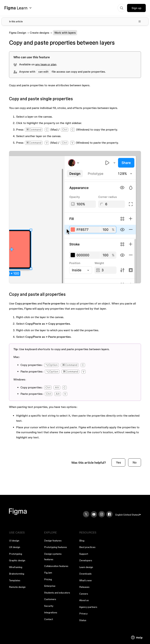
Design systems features (53, 557)
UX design (15, 547)
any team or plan (46, 64)
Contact (49, 619)
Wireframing (16, 567)
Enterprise (50, 586)
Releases (84, 587)
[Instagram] (102, 514)
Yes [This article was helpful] (118, 462)
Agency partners (88, 607)
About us (84, 600)
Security (49, 606)
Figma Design (18, 33)
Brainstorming (17, 574)
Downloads (85, 574)
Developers (86, 560)
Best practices (87, 547)
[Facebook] (109, 514)
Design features (53, 541)
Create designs (40, 33)
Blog (82, 541)
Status (83, 620)
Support (84, 554)
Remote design (17, 587)
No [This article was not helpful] (135, 462)
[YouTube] (94, 514)
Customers (50, 599)
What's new (85, 580)
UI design (14, 541)
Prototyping (16, 554)
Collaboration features (56, 566)
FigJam (48, 573)
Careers (84, 594)
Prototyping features (56, 547)
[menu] (128, 515)
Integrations (51, 612)
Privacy (83, 614)
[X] (86, 514)
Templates (15, 580)
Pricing (48, 579)
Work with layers (65, 33)
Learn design (86, 567)
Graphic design (17, 560)
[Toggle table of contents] (75, 21)
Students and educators (57, 593)
